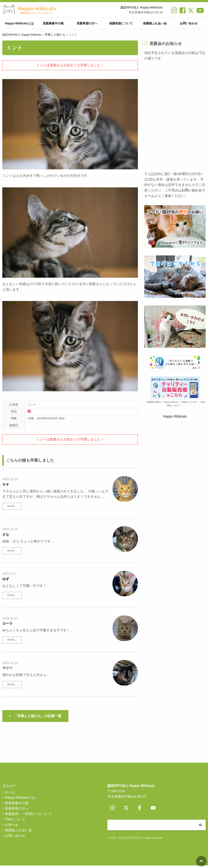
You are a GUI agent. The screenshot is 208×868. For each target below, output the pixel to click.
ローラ (7, 626)
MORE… (12, 509)
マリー (7, 671)
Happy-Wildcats (175, 419)
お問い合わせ (189, 25)
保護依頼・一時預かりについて (29, 816)
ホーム (10, 795)
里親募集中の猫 (53, 25)
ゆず (6, 581)
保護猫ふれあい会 (155, 25)
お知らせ (12, 827)
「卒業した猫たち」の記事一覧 (38, 718)
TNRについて (15, 822)
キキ (6, 487)
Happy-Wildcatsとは (19, 25)
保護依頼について (121, 25)
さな (6, 537)
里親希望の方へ (87, 25)
